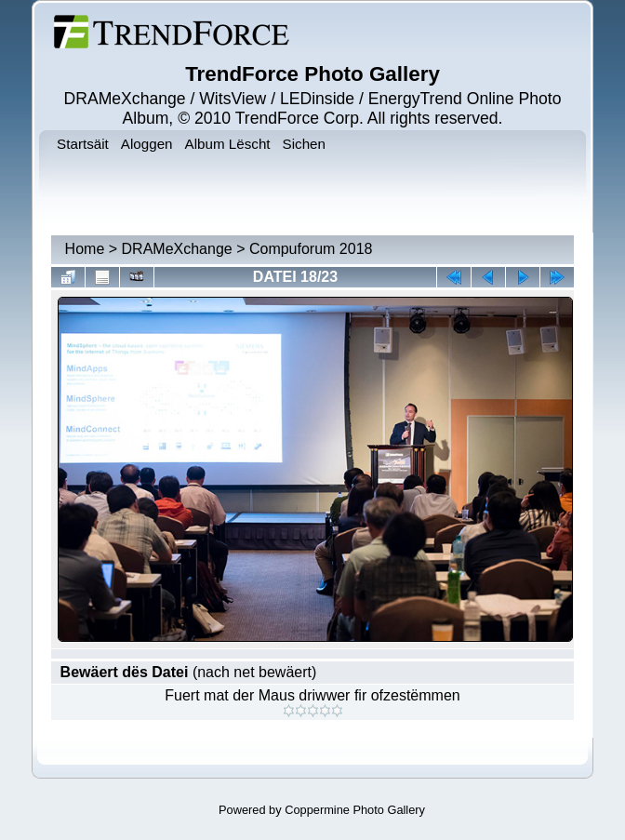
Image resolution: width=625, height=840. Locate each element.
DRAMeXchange (177, 249)
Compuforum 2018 (311, 249)
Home (85, 249)
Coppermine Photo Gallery (355, 810)
